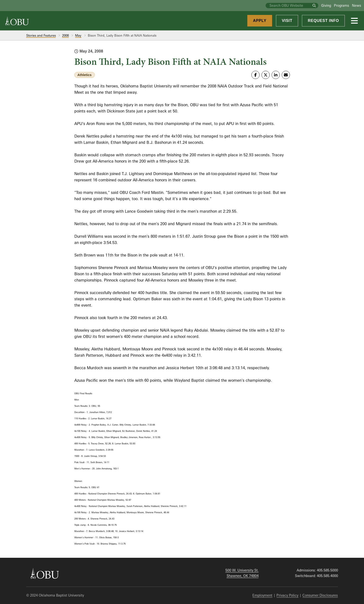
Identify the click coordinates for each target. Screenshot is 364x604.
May (78, 35)
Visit (287, 21)
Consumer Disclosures (320, 595)
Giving (326, 5)
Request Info (323, 21)
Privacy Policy (287, 595)
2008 (65, 35)
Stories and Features (41, 35)
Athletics (85, 75)
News (357, 5)
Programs (342, 5)
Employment (262, 595)
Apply (260, 21)
